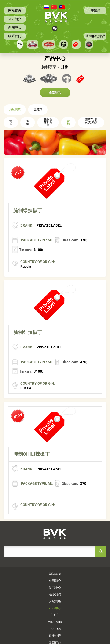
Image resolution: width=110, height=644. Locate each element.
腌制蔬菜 (15, 109)
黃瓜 (11, 122)
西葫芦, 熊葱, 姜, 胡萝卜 (91, 122)
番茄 (28, 122)
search (101, 551)
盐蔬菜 (38, 109)
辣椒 (68, 122)
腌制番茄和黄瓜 (48, 122)
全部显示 (55, 93)
